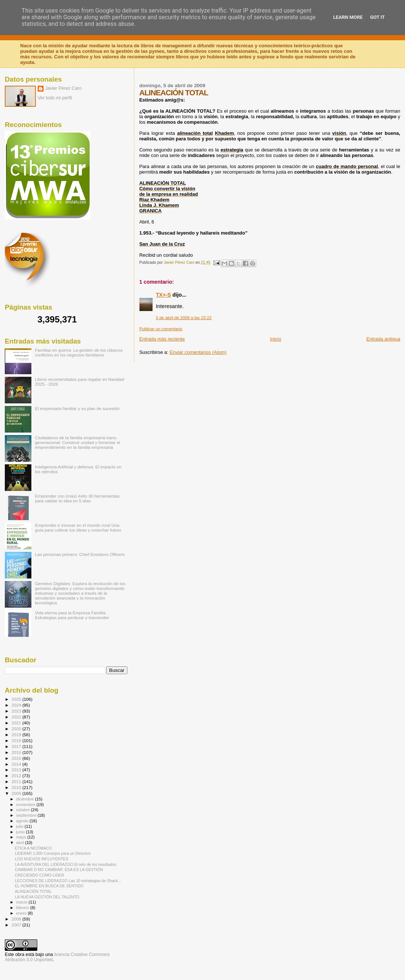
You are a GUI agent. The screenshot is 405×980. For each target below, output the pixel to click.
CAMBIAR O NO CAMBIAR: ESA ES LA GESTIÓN (59, 870)
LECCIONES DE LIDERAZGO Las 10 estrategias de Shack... (68, 881)
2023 (17, 711)
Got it (377, 17)
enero (22, 913)
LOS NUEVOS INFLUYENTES (42, 859)
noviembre (26, 805)
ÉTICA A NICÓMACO (33, 848)
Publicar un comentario (161, 329)
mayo (22, 837)
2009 (17, 793)
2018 (17, 740)
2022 (17, 717)
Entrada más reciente (162, 339)
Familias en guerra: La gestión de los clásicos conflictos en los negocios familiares (79, 352)
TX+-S (163, 295)
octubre (24, 810)
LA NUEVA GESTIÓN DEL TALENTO (47, 897)
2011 (17, 781)
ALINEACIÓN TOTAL (33, 891)
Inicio (275, 339)
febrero (23, 908)
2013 (17, 770)
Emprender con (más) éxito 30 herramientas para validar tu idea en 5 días (77, 498)
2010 (17, 787)
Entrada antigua (383, 339)
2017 (17, 746)
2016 (17, 752)
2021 (17, 723)
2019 (17, 735)
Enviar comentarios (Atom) (198, 352)
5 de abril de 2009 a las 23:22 (184, 318)
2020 (17, 729)
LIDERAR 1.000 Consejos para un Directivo (53, 853)
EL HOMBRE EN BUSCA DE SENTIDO (49, 886)
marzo (23, 902)
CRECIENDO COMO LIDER (39, 875)
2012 (17, 776)
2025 (17, 699)
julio (20, 826)
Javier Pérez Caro (63, 88)
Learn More (348, 17)
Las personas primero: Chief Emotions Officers (80, 554)
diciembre (26, 799)
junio (21, 832)
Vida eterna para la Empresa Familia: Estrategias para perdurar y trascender (72, 615)
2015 (17, 758)
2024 (17, 705)
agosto (23, 821)
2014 (17, 764)
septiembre (27, 815)
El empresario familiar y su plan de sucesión (77, 408)
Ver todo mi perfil (55, 98)
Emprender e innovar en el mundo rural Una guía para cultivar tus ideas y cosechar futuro (78, 527)
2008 (17, 919)
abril (21, 843)
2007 (17, 925)
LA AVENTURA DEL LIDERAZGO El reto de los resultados (66, 864)
